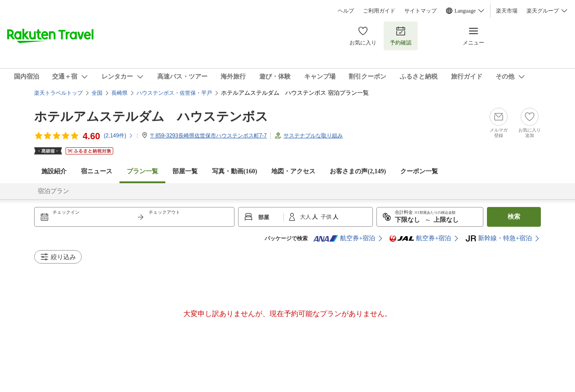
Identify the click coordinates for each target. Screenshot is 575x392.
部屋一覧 (185, 171)
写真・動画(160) (234, 171)
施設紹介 (54, 171)
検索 (514, 217)
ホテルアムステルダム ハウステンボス (151, 117)
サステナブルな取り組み (313, 136)
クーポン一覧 (419, 171)
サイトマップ (420, 11)
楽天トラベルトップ (58, 93)
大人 (306, 217)
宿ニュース (97, 171)
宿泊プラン (53, 191)
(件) (119, 136)
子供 (327, 217)
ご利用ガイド (379, 11)
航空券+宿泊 (344, 238)
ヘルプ (346, 11)
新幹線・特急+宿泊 (499, 238)
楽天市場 (507, 11)
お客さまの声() (358, 171)
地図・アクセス (293, 171)
